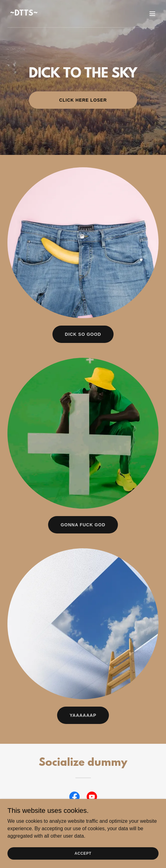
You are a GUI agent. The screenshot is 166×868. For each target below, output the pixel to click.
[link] (24, 14)
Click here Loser (83, 100)
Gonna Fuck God (83, 525)
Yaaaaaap (83, 715)
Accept (83, 853)
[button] (152, 14)
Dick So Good (83, 334)
